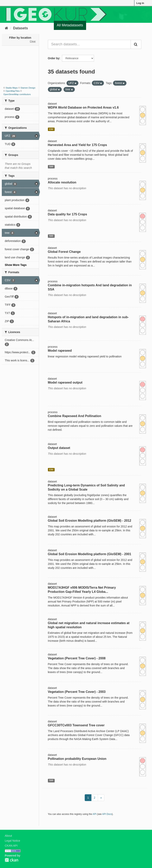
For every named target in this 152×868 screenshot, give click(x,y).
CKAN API (11, 846)
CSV (51, 129)
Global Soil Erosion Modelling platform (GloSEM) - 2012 (90, 521)
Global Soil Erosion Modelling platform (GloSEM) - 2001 (90, 554)
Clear (33, 41)
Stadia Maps (12, 88)
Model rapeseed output (65, 382)
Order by (54, 58)
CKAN (11, 860)
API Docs (107, 814)
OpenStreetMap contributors (17, 94)
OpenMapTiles (13, 91)
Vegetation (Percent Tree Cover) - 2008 (77, 658)
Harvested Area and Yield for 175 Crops (77, 145)
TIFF (51, 167)
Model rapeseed (60, 351)
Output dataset (59, 448)
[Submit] (136, 44)
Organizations (132, 25)
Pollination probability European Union (77, 759)
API (95, 814)
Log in (140, 3)
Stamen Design (28, 88)
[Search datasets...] (89, 44)
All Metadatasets (70, 25)
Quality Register (102, 25)
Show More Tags (16, 265)
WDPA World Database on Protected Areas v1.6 (83, 107)
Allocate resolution (62, 182)
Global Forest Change (64, 252)
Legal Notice (12, 841)
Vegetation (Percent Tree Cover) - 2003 (77, 692)
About (8, 836)
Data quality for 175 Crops (67, 214)
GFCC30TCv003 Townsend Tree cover (76, 725)
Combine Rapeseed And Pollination (75, 416)
